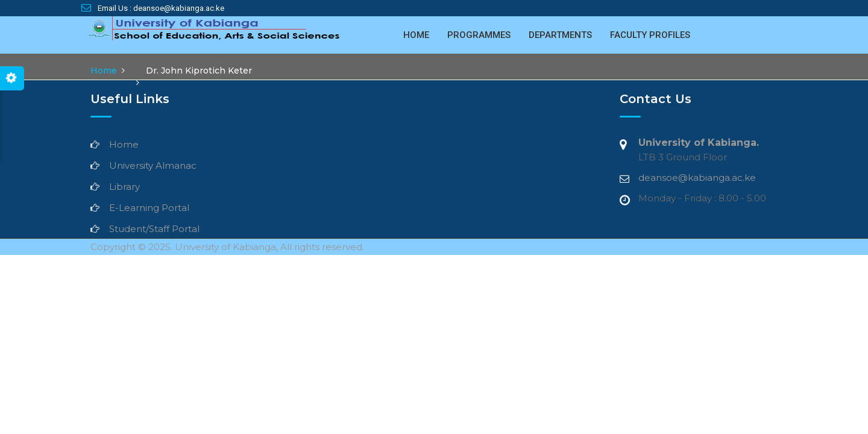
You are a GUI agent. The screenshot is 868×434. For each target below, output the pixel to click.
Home (416, 35)
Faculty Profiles (650, 35)
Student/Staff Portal (154, 229)
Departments (560, 35)
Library (124, 187)
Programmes (479, 35)
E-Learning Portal (149, 208)
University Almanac (153, 165)
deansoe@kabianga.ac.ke (697, 178)
